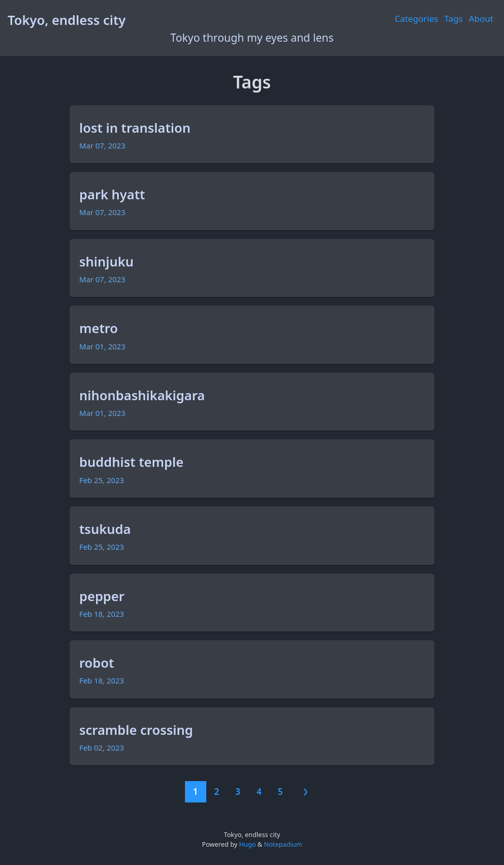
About (481, 19)
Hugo (248, 844)
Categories (417, 19)
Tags (454, 19)
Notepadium (283, 844)
